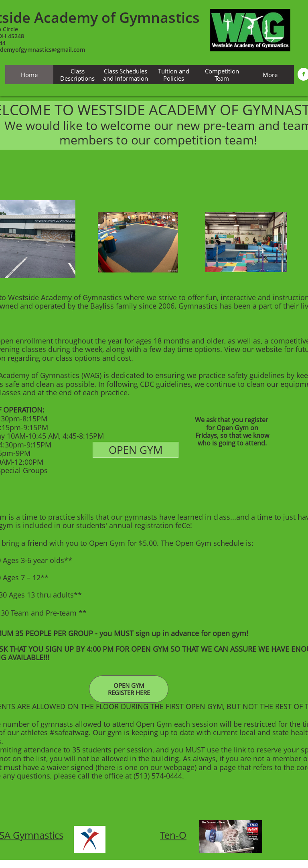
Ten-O (173, 835)
